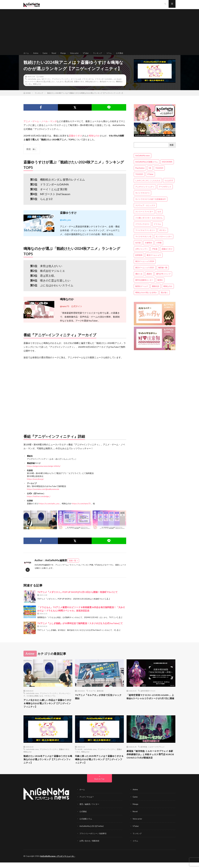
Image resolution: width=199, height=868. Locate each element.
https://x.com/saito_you (49, 508)
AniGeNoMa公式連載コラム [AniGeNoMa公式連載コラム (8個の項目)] (147, 166)
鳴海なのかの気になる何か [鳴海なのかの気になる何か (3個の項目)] (146, 297)
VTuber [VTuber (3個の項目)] (150, 178)
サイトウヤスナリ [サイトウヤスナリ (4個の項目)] (142, 197)
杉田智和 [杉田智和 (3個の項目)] (139, 259)
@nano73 (64, 311)
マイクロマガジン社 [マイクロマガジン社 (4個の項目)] (143, 241)
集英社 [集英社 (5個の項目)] (160, 284)
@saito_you (65, 224)
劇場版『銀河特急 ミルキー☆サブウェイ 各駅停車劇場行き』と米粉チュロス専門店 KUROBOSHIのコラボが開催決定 (151, 760)
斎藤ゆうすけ (79, 86)
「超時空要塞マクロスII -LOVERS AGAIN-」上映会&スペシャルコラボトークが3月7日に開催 (150, 703)
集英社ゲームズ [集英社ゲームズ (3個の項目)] (142, 290)
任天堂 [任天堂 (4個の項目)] (138, 247)
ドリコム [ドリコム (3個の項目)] (157, 228)
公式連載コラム (86, 825)
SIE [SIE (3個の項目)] (150, 172)
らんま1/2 (60, 86)
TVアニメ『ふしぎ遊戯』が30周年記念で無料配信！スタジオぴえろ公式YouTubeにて (80, 627)
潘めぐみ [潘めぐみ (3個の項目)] (139, 278)
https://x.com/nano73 (81, 508)
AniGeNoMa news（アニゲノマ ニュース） (59, 862)
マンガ (53, 126)
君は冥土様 (69, 86)
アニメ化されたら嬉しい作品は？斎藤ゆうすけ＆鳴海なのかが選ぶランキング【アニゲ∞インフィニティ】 (48, 708)
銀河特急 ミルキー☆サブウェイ (153, 752)
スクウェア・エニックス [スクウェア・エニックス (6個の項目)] (145, 210)
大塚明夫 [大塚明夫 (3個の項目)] (148, 247)
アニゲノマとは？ (87, 803)
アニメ (27, 126)
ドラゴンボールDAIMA (104, 83)
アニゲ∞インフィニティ (61, 83)
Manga (65, 55)
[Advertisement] (99, 30)
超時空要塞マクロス (148, 695)
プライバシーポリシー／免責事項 (94, 839)
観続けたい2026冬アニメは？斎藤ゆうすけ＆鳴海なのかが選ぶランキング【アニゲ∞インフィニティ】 (48, 765)
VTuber (90, 55)
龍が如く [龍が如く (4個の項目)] (165, 297)
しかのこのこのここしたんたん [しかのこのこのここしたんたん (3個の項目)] (148, 185)
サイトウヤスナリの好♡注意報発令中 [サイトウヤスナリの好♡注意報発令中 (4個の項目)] (151, 203)
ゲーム (36, 126)
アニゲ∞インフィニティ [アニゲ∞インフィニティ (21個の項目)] (145, 191)
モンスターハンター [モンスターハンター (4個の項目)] (164, 241)
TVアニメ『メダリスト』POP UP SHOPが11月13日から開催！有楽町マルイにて (77, 596)
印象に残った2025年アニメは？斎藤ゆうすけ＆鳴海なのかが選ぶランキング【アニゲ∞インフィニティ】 (99, 765)
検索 (172, 149)
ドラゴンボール (88, 83)
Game (46, 55)
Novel (55, 55)
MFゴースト (46, 83)
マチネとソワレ (50, 700)
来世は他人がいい (92, 86)
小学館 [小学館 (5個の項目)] (159, 247)
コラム (114, 55)
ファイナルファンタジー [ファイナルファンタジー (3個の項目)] (145, 234)
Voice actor (77, 55)
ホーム (26, 55)
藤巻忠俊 (100, 695)
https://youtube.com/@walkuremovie (43, 494)
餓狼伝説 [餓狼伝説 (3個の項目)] (156, 290)
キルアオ (92, 695)
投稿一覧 (73, 565)
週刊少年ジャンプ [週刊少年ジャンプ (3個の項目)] (163, 278)
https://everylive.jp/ (35, 483)
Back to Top (100, 786)
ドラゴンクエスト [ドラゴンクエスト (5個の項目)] (142, 228)
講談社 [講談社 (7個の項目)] (149, 278)
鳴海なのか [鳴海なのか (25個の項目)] (168, 290)
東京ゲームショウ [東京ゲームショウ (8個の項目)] (154, 259)
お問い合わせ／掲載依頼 (90, 846)
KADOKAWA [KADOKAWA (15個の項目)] (167, 166)
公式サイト (77, 311)
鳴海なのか (37, 88)
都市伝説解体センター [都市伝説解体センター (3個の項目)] (144, 284)
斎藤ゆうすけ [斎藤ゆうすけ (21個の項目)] (167, 253)
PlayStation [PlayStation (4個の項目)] (140, 172)
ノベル (44, 126)
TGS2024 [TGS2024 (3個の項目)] (159, 172)
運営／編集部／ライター (90, 810)
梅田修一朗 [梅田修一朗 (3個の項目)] (163, 272)
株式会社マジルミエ (107, 86)
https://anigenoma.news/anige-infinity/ (44, 470)
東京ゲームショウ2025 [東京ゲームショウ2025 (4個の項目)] (145, 272)
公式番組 (125, 55)
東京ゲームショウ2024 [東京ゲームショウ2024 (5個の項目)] (145, 266)
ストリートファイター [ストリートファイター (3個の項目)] (144, 216)
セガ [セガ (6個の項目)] (159, 216)
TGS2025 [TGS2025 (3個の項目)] (139, 178)
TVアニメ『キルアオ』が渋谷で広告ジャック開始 (99, 701)
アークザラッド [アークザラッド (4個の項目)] (165, 191)
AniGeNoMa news (34, 83)
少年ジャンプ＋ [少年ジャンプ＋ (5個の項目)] (142, 253)
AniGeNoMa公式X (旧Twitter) (92, 832)
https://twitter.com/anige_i (39, 501)
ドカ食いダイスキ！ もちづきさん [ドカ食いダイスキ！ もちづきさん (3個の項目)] (149, 222)
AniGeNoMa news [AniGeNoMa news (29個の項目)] (143, 160)
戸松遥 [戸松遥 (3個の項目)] (155, 253)
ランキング (102, 55)
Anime (36, 55)
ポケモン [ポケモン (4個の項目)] (163, 234)
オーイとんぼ (76, 83)
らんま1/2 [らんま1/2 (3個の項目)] (169, 185)
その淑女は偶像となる (35, 700)
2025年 (80, 755)
